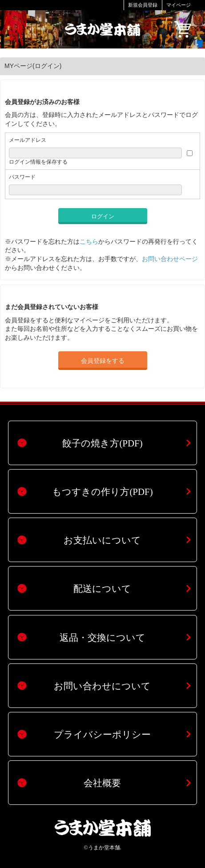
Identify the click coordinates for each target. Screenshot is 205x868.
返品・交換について (102, 638)
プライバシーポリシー (102, 735)
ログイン (103, 216)
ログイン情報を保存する (38, 162)
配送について (102, 589)
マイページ (179, 5)
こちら (89, 241)
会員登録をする (103, 361)
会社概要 (102, 783)
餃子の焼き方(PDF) (102, 443)
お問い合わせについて (102, 686)
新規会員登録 (143, 5)
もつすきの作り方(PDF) (102, 492)
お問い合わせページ (170, 259)
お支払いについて (102, 540)
